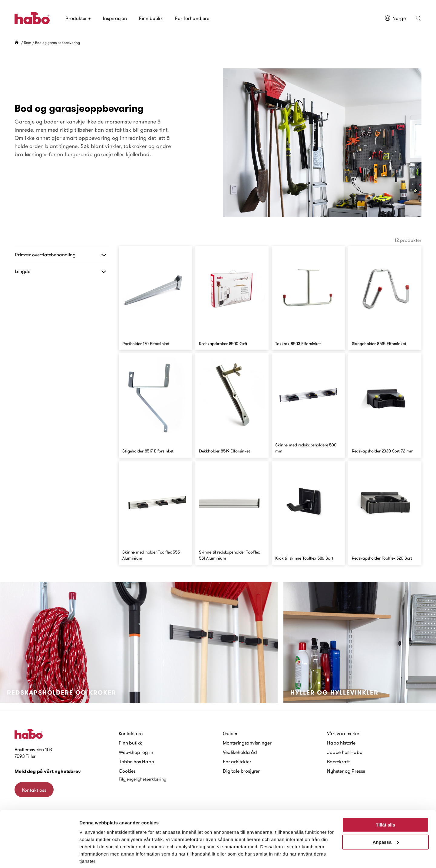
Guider (230, 733)
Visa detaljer (93, 856)
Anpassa (386, 820)
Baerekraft (338, 761)
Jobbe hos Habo (136, 761)
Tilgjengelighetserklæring (142, 779)
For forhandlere (192, 18)
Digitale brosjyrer (241, 771)
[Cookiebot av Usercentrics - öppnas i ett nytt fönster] (39, 856)
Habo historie (341, 743)
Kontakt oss (131, 733)
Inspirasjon (115, 18)
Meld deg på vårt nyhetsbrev (48, 771)
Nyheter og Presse (346, 771)
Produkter (78, 18)
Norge (395, 18)
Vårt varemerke (343, 733)
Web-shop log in (136, 752)
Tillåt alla (385, 803)
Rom (28, 43)
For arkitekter (237, 761)
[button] (418, 18)
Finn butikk (151, 18)
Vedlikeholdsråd (240, 752)
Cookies (127, 771)
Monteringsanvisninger (247, 743)
